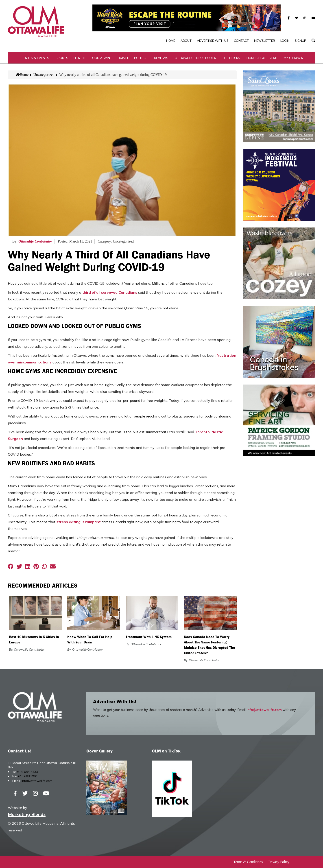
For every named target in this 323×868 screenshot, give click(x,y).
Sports (62, 58)
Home (171, 41)
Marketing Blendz (27, 814)
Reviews (161, 58)
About (186, 41)
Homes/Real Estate (262, 58)
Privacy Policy (279, 862)
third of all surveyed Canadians (110, 292)
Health (79, 58)
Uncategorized (44, 75)
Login (285, 41)
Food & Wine (101, 58)
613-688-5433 (28, 772)
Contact (241, 41)
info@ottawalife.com (264, 710)
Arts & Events (37, 58)
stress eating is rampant (79, 522)
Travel (123, 58)
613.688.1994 (28, 776)
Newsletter (265, 41)
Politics (141, 58)
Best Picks (231, 58)
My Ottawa (293, 58)
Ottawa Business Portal (196, 58)
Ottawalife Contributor (35, 241)
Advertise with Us (213, 41)
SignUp (300, 41)
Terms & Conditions (248, 862)
